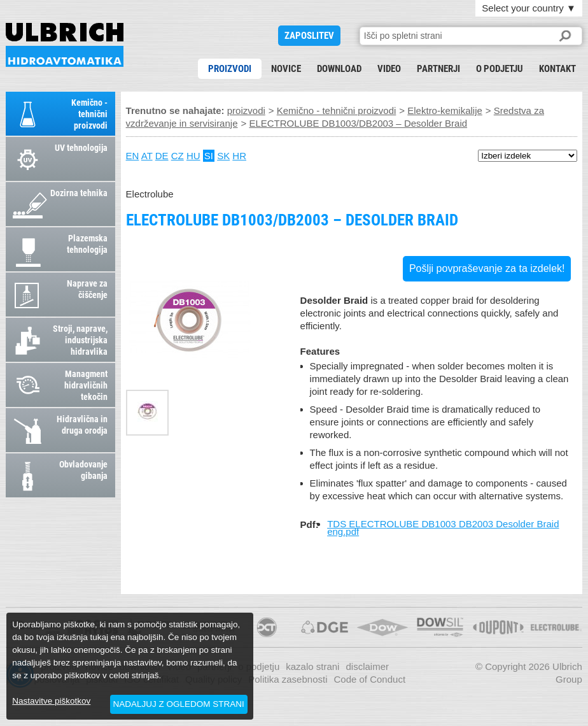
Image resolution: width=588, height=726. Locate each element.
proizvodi (230, 69)
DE (162, 156)
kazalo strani (312, 666)
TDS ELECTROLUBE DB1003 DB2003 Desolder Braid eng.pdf (443, 528)
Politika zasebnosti (288, 679)
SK (223, 156)
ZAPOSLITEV (309, 36)
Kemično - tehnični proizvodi (337, 110)
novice (286, 69)
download (339, 69)
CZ (178, 156)
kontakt (557, 69)
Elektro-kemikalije (445, 110)
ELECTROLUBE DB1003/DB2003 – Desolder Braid (65, 45)
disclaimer (367, 666)
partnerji (438, 69)
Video (389, 69)
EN (133, 156)
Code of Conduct (369, 679)
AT (147, 156)
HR (239, 156)
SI (209, 156)
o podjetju (500, 69)
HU (193, 156)
